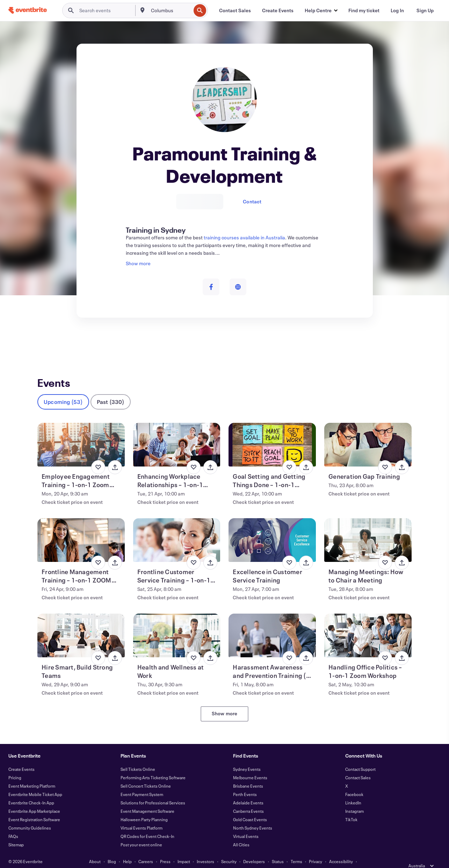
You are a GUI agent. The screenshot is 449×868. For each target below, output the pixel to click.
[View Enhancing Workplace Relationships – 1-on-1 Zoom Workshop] (177, 433)
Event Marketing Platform (32, 774)
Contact (252, 201)
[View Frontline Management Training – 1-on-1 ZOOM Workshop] (81, 529)
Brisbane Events (248, 774)
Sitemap (16, 833)
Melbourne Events (250, 766)
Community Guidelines (30, 816)
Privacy (316, 850)
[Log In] (397, 10)
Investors (205, 850)
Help (127, 850)
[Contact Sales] (235, 10)
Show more (225, 702)
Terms (296, 850)
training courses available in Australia (244, 237)
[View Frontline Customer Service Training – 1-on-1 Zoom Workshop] (177, 529)
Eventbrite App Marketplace (34, 800)
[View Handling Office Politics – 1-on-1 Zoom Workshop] (368, 624)
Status (278, 850)
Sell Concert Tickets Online (146, 774)
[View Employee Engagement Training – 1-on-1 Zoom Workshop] (81, 433)
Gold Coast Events (250, 808)
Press (165, 850)
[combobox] (170, 10)
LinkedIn (353, 791)
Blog (112, 850)
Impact (184, 850)
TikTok (351, 808)
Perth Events (245, 783)
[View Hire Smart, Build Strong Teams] (81, 624)
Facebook (354, 783)
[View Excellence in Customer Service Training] (272, 529)
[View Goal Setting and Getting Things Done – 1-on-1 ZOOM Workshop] (272, 433)
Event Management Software (147, 800)
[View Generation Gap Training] (368, 433)
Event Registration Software (34, 808)
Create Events (21, 758)
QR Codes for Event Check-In (147, 825)
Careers (146, 850)
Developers (254, 850)
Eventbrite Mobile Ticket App (35, 783)
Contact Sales (358, 766)
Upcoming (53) (63, 390)
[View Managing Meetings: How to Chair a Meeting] (368, 529)
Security (229, 850)
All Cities (241, 833)
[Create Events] (278, 10)
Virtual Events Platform (142, 816)
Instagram (354, 800)
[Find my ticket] (364, 10)
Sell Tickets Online (138, 758)
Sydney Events (247, 758)
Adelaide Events (248, 791)
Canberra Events (248, 800)
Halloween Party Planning (144, 808)
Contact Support (360, 758)
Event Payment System (142, 783)
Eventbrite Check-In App (31, 791)
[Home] (28, 10)
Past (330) (111, 390)
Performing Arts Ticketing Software (153, 766)
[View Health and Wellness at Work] (177, 624)
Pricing (15, 766)
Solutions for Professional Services (153, 791)
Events (45, 343)
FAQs (13, 825)
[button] (321, 10)
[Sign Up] (425, 10)
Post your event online (141, 833)
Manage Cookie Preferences (236, 858)
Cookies (195, 858)
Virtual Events (246, 825)
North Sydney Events (253, 816)
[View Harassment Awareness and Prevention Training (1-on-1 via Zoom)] (272, 624)
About (95, 850)
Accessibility (341, 850)
